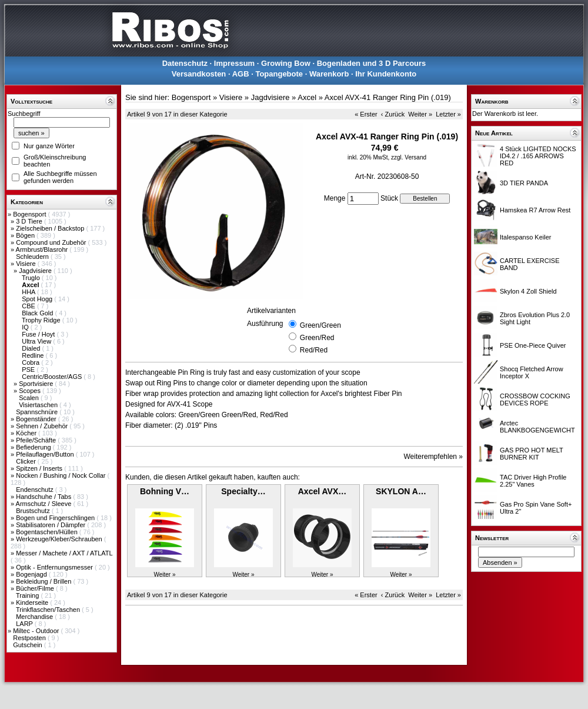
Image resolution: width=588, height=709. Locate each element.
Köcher (27, 433)
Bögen (26, 235)
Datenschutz (185, 63)
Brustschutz (34, 511)
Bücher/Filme (36, 588)
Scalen (30, 398)
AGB (241, 74)
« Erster (366, 114)
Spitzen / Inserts (40, 468)
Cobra (31, 362)
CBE (29, 306)
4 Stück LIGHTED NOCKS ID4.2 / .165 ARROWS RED (538, 156)
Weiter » (420, 114)
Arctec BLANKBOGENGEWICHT (537, 427)
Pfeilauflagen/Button (46, 454)
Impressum (234, 63)
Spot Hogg (38, 299)
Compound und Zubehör (52, 242)
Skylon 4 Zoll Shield (528, 291)
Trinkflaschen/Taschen (49, 610)
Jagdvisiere (36, 271)
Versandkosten (199, 74)
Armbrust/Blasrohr (43, 249)
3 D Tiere (30, 221)
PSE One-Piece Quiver (533, 345)
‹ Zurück (393, 114)
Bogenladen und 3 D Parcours (372, 63)
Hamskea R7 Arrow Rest (535, 210)
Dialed (32, 348)
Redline (34, 355)
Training (28, 595)
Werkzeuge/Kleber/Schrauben (60, 539)
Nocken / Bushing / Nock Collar (61, 475)
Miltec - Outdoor (37, 631)
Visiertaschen (39, 405)
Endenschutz (36, 490)
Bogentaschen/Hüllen (48, 532)
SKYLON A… (401, 491)
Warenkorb (329, 74)
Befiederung (34, 447)
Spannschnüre (38, 412)
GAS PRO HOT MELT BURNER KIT (532, 454)
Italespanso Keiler (525, 237)
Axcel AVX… (322, 491)
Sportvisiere (37, 384)
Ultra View (37, 341)
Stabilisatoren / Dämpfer (51, 525)
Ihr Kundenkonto (386, 74)
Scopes (31, 391)
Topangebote (279, 74)
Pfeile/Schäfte (37, 440)
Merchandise (35, 617)
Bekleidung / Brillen (44, 581)
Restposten (30, 638)
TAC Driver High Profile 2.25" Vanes (533, 481)
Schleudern (33, 257)
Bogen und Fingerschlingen (56, 518)
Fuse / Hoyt (39, 334)
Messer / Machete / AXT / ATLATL (64, 553)
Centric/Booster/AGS (53, 377)
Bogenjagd (32, 574)
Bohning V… (165, 491)
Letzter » (448, 114)
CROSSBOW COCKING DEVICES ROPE (535, 400)
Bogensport (30, 214)
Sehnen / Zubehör (43, 426)
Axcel (307, 97)
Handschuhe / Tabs (44, 497)
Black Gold (38, 313)
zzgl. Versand (409, 157)
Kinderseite (33, 603)
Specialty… (243, 491)
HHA (29, 292)
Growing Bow (286, 63)
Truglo (32, 278)
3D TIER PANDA (524, 183)
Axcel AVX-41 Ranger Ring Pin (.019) (388, 97)
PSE (29, 370)
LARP (25, 624)
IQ (26, 327)
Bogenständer (37, 419)
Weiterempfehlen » (434, 457)
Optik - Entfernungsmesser (55, 567)
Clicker (27, 461)
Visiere (26, 264)
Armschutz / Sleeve (45, 504)
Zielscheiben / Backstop (51, 228)
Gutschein (29, 645)
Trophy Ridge (42, 320)
